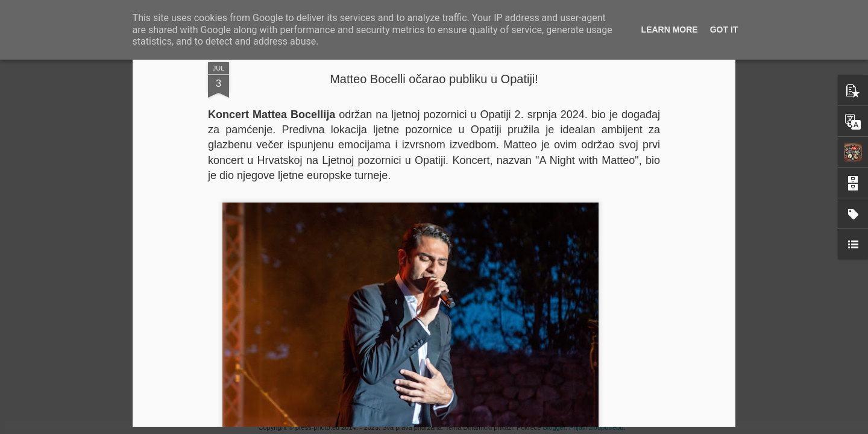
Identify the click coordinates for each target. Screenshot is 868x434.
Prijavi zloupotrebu (596, 427)
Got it (724, 30)
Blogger (554, 427)
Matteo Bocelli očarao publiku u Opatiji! (434, 79)
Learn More (670, 30)
